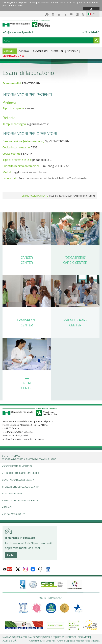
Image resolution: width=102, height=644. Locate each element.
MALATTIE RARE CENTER (75, 322)
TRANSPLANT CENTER (27, 322)
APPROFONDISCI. (17, 6)
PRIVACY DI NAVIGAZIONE (29, 637)
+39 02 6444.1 (91, 32)
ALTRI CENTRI (27, 384)
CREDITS (60, 637)
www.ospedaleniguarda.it (16, 435)
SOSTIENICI (73, 51)
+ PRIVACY (7, 507)
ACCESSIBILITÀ (9, 641)
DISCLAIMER (84, 637)
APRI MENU (10, 51)
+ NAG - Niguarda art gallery (18, 480)
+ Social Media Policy (13, 514)
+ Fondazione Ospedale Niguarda (20, 487)
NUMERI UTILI (58, 51)
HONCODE (71, 637)
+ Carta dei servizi (12, 493)
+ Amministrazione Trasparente (20, 500)
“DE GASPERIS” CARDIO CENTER (75, 259)
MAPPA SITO (9, 637)
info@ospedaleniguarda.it (18, 32)
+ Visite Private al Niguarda (17, 466)
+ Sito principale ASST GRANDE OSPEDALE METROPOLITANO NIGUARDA (29, 457)
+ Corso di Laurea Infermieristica (20, 473)
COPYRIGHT (49, 637)
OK (91, 9)
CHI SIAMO (24, 51)
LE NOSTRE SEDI (40, 51)
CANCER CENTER (27, 259)
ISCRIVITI (11, 555)
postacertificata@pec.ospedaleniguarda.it (23, 439)
